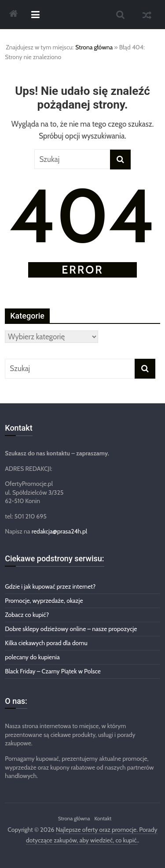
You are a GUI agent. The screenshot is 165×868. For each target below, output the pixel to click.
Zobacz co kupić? (27, 615)
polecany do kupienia (32, 657)
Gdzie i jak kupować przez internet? (50, 586)
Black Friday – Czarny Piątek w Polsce (53, 671)
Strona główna (94, 47)
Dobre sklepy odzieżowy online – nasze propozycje (71, 629)
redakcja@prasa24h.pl (59, 531)
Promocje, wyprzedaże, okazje (44, 601)
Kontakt (103, 818)
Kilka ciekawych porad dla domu (46, 643)
